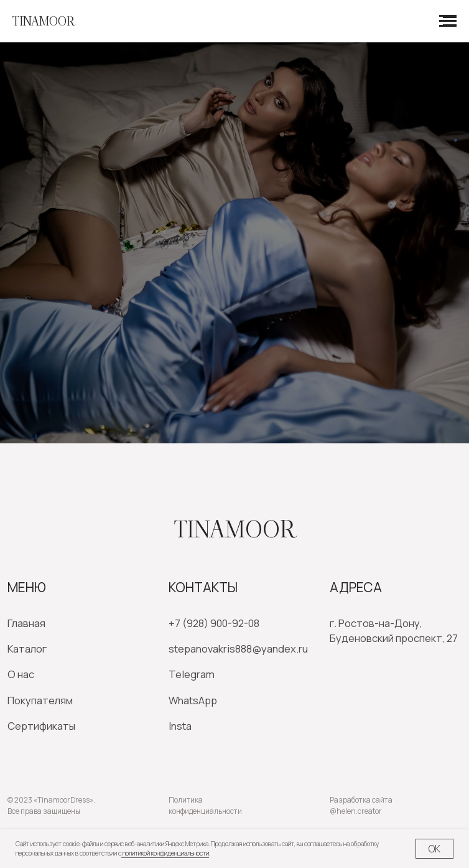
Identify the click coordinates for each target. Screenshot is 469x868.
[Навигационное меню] (448, 21)
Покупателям (40, 700)
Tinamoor (235, 529)
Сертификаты (41, 726)
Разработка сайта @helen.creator (361, 805)
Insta (180, 726)
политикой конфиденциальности (165, 853)
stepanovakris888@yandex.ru (238, 649)
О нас (21, 674)
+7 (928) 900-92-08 (214, 623)
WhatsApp (193, 700)
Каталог (27, 649)
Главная (26, 623)
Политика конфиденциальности (205, 805)
